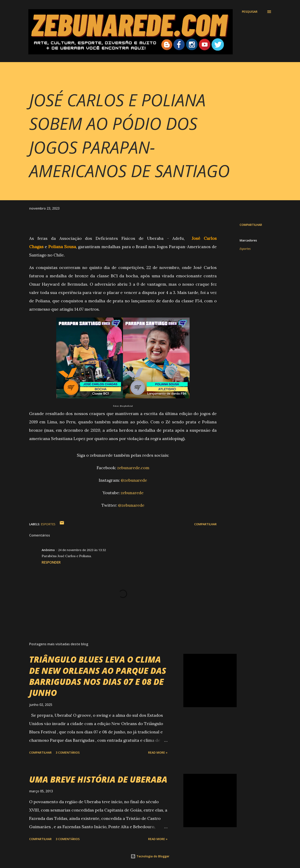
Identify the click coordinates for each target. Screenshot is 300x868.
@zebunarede (134, 480)
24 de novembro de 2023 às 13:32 (82, 550)
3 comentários (68, 752)
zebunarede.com (133, 468)
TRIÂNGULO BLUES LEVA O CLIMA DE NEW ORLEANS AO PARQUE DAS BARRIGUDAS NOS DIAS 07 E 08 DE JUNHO (98, 676)
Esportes (245, 249)
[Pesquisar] (250, 12)
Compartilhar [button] (251, 225)
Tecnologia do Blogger (150, 856)
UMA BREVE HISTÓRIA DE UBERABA (98, 779)
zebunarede (132, 493)
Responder (51, 562)
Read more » (158, 752)
